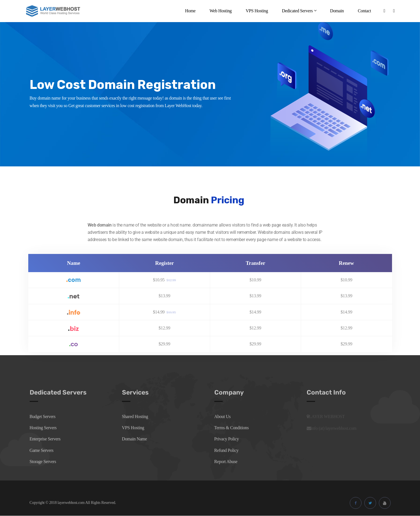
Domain (337, 11)
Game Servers (42, 461)
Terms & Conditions (232, 439)
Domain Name (134, 450)
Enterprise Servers (45, 450)
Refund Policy (227, 461)
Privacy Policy (227, 450)
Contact (364, 11)
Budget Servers (43, 427)
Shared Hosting (135, 427)
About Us (223, 427)
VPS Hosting (257, 11)
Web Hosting (221, 11)
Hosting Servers (43, 439)
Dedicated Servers (299, 11)
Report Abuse (226, 473)
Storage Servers (43, 473)
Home (190, 11)
